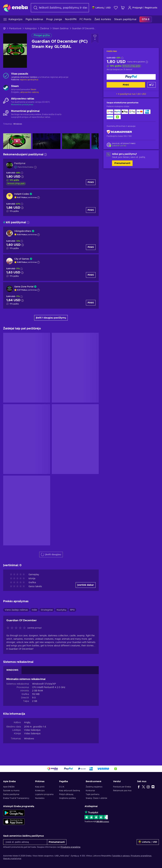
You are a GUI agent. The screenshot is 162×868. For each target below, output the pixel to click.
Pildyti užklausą (66, 794)
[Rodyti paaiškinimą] (38, 198)
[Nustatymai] (101, 8)
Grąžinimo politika (67, 798)
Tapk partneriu (93, 794)
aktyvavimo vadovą (30, 92)
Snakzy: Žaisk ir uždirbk (97, 798)
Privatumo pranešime (70, 847)
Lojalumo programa (44, 794)
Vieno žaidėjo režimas (16, 610)
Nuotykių (61, 610)
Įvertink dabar (86, 585)
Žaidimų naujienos (94, 787)
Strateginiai (47, 610)
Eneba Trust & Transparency (16, 798)
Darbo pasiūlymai (11, 794)
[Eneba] (15, 8)
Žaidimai (45, 29)
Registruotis (151, 8)
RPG (72, 610)
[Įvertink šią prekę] (17, 628)
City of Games (22, 259)
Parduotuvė (15, 29)
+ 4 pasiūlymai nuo (131, 94)
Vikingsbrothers (23, 231)
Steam (33, 89)
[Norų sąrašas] (116, 8)
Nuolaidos (40, 798)
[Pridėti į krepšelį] (152, 85)
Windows (29, 739)
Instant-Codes (22, 194)
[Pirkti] (131, 77)
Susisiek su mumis (11, 791)
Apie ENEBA (9, 787)
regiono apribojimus (29, 80)
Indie (34, 610)
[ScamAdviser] (119, 132)
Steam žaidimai (61, 29)
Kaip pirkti (40, 787)
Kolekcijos (40, 791)
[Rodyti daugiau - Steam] (6, 88)
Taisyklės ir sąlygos (121, 856)
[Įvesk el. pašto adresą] (25, 842)
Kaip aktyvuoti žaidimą (70, 791)
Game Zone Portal (24, 287)
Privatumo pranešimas (141, 856)
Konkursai (90, 791)
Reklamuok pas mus (122, 791)
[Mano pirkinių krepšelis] (123, 8)
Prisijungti (135, 8)
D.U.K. (62, 787)
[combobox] (60, 8)
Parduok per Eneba (122, 787)
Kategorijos (31, 29)
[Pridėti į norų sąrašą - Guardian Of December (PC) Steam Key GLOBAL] (95, 39)
